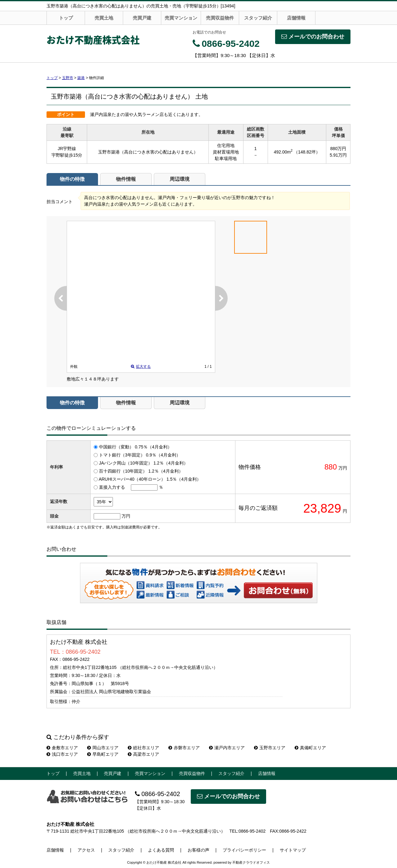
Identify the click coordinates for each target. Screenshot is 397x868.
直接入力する (112, 487)
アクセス (86, 850)
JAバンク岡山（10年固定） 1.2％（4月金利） (143, 463)
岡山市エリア (103, 748)
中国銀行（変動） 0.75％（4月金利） (135, 447)
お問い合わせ (279, 590)
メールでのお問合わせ (313, 37)
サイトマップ (293, 850)
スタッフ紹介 (258, 18)
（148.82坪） (307, 152)
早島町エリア (103, 754)
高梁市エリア (143, 754)
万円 (126, 516)
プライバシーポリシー (244, 850)
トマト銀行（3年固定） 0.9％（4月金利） (140, 455)
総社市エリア (143, 748)
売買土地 (104, 18)
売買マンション (181, 18)
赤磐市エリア (184, 748)
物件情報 (126, 179)
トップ (66, 18)
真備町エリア (310, 748)
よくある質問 (161, 850)
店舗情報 (296, 18)
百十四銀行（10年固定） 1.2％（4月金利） (141, 471)
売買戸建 (142, 18)
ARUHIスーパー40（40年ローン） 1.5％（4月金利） (150, 479)
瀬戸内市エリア (227, 748)
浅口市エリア (62, 754)
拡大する (141, 367)
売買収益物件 (220, 18)
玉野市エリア (270, 748)
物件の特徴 (72, 179)
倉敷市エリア (62, 748)
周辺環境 (180, 179)
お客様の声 (198, 850)
